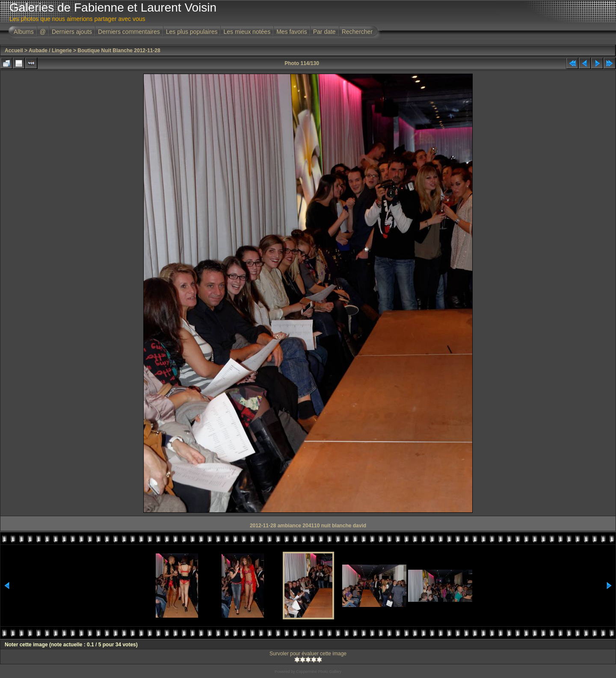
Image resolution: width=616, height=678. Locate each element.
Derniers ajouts (72, 32)
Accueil (14, 51)
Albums (24, 32)
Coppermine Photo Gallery (319, 672)
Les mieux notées (247, 32)
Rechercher (357, 32)
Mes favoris (292, 32)
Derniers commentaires (129, 32)
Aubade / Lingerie (50, 51)
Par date (324, 32)
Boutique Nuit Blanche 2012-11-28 (119, 51)
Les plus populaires (192, 32)
